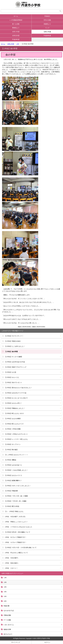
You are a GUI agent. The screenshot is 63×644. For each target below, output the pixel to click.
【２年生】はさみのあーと (13, 465)
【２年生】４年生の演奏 (13, 429)
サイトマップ (16, 642)
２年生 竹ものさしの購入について (16, 553)
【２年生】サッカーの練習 (13, 357)
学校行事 (7, 606)
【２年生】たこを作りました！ (15, 346)
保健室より (47, 24)
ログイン (47, 642)
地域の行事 (7, 629)
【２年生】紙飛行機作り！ (13, 481)
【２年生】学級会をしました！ (15, 408)
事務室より (16, 28)
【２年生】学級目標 (11, 491)
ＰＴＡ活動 (7, 620)
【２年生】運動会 (10, 460)
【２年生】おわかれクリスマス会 (15, 393)
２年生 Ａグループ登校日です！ (15, 542)
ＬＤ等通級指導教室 (16, 20)
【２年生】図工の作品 (12, 506)
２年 (18, 44)
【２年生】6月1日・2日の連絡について (17, 532)
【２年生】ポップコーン (13, 444)
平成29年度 (16, 39)
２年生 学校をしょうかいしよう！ (16, 522)
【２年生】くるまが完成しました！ (16, 470)
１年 (5, 578)
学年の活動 (47, 20)
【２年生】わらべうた (12, 377)
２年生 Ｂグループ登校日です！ (15, 537)
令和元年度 (16, 36)
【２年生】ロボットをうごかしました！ (18, 486)
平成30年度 (47, 36)
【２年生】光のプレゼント (13, 382)
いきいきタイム (9, 625)
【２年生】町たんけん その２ (14, 413)
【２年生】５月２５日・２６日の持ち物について (21, 548)
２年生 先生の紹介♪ (12, 563)
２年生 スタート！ (11, 568)
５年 (5, 596)
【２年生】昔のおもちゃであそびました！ (18, 388)
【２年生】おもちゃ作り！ (13, 403)
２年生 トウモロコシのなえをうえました (18, 527)
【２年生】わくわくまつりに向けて (16, 398)
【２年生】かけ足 (10, 372)
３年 (5, 587)
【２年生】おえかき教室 (13, 419)
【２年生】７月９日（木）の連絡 (15, 501)
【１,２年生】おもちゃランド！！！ (16, 455)
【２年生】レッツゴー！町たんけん (16, 439)
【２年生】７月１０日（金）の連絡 (16, 496)
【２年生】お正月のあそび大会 (15, 362)
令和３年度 (16, 32)
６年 (5, 601)
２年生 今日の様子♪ (12, 558)
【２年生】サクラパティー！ (14, 336)
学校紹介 (47, 16)
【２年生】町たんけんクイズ (14, 424)
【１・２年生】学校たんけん (14, 511)
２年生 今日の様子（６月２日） (15, 517)
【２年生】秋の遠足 (11, 450)
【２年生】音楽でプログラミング (15, 367)
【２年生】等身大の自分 (13, 341)
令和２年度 (47, 32)
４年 (5, 592)
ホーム (16, 16)
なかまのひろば (9, 611)
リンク (47, 28)
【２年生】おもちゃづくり (13, 475)
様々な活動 (16, 24)
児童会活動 (7, 615)
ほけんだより (8, 634)
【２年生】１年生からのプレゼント (16, 434)
